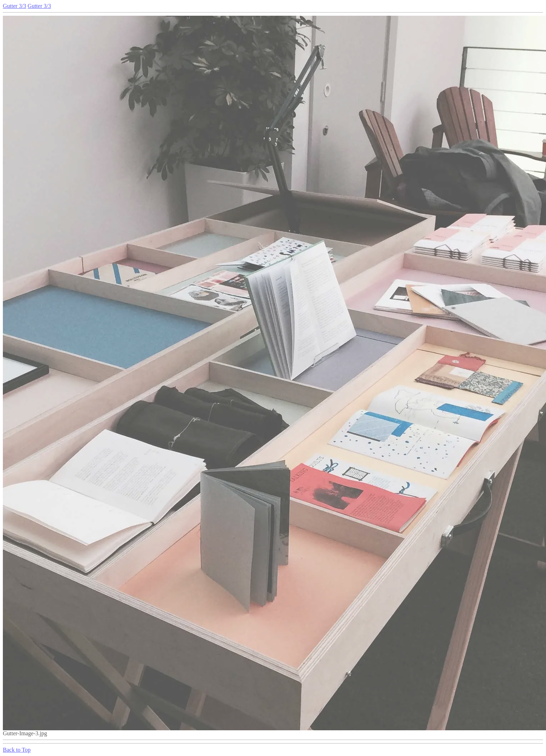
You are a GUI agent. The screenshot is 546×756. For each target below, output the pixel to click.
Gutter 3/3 (14, 6)
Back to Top (17, 750)
